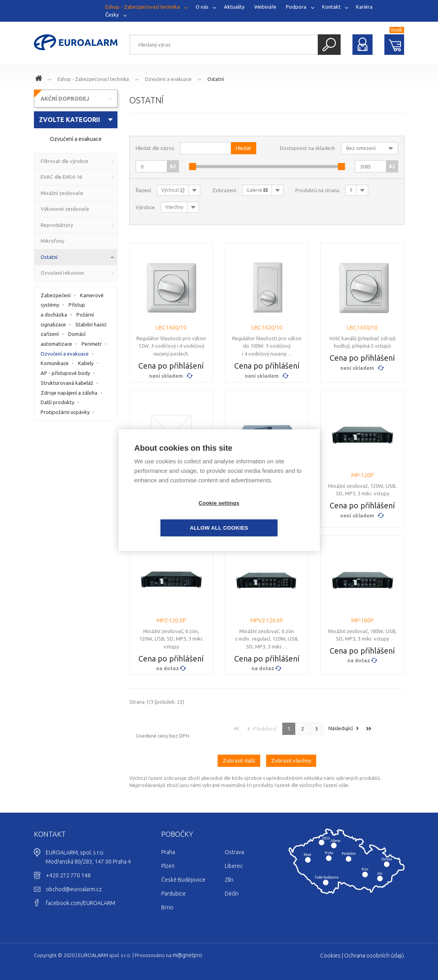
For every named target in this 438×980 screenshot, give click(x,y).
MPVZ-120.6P (267, 620)
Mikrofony (52, 241)
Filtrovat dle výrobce (64, 161)
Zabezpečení (56, 295)
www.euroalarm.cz (40, 79)
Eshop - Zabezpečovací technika (143, 7)
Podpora (296, 7)
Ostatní (216, 79)
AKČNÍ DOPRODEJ (65, 99)
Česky (112, 14)
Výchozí (173, 190)
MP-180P (362, 620)
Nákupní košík (394, 45)
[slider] (192, 167)
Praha (168, 847)
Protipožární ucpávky (65, 412)
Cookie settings (174, 515)
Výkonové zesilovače (65, 209)
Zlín (229, 875)
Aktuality (234, 7)
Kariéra (364, 7)
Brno (167, 903)
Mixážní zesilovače (62, 193)
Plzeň (168, 861)
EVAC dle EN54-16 (61, 177)
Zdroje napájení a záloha (69, 393)
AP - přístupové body (65, 373)
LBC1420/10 (267, 328)
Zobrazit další (239, 756)
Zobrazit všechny (291, 756)
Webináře (265, 7)
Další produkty (57, 402)
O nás (202, 7)
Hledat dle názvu (155, 148)
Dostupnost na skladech (308, 148)
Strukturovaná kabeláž (67, 383)
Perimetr (92, 344)
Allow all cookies (264, 515)
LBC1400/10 (171, 328)
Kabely (86, 363)
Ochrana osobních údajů (374, 951)
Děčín (232, 889)
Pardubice (173, 889)
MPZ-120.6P (171, 620)
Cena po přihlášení (171, 366)
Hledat (329, 45)
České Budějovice (183, 875)
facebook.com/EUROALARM (80, 898)
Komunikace (55, 363)
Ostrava (234, 847)
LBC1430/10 (362, 328)
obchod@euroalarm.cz (74, 884)
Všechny (174, 207)
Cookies (330, 951)
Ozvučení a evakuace (168, 79)
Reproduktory (57, 225)
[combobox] (76, 120)
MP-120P (362, 475)
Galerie (257, 190)
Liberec (234, 861)
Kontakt (331, 7)
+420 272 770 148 (68, 871)
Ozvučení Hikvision (62, 273)
